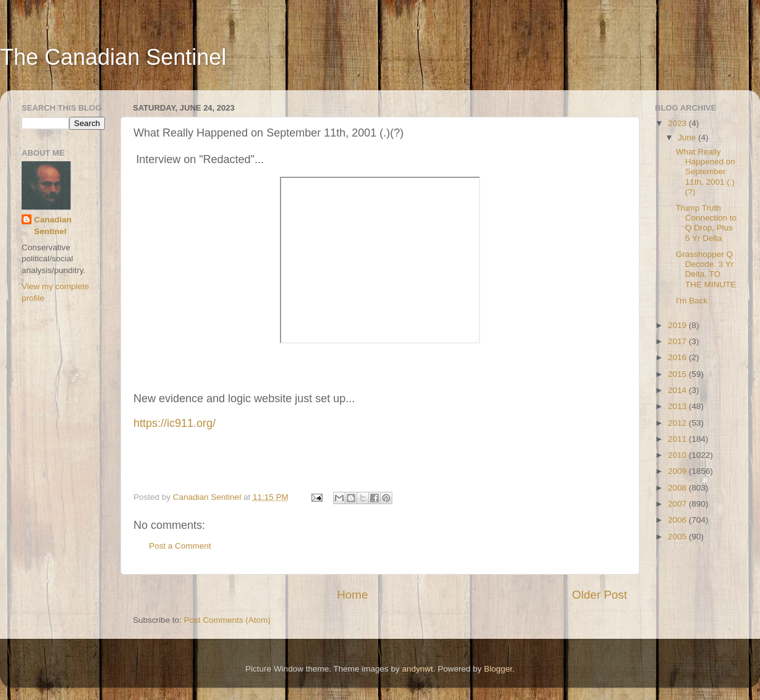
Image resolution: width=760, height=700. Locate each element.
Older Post (600, 595)
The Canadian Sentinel (113, 57)
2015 (678, 374)
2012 (678, 423)
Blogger (498, 669)
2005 (678, 537)
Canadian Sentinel (53, 226)
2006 (678, 520)
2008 (678, 488)
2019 (678, 325)
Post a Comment (180, 546)
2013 (678, 406)
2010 (678, 455)
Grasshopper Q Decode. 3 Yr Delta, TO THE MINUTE (706, 269)
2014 (678, 390)
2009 (678, 471)
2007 (678, 504)
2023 (678, 123)
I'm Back (692, 301)
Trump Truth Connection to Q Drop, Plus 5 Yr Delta (706, 223)
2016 (678, 357)
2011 (678, 439)
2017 (678, 341)
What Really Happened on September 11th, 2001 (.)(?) (706, 172)
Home (352, 595)
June (688, 137)
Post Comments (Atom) (227, 620)
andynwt (417, 669)
